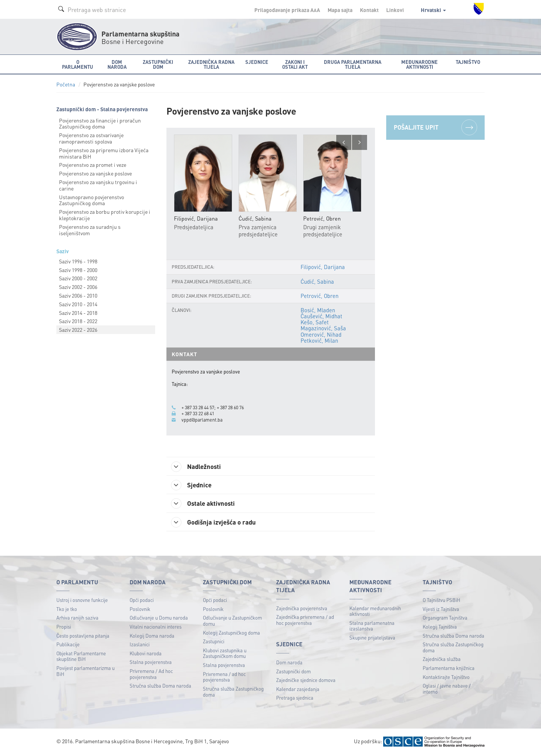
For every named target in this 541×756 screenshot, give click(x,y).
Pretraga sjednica (295, 699)
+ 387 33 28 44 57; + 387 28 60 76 (217, 408)
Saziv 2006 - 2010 (78, 295)
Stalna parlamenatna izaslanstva (372, 627)
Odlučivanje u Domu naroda (159, 619)
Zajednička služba (442, 660)
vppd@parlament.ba (202, 420)
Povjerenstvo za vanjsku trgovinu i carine (98, 185)
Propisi (64, 628)
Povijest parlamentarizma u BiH (85, 672)
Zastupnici (214, 643)
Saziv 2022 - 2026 (78, 330)
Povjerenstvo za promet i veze (93, 165)
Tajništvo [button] (468, 62)
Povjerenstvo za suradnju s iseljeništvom (90, 230)
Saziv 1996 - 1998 (78, 261)
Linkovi (395, 10)
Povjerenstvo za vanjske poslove (95, 173)
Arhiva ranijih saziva (77, 619)
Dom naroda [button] (117, 64)
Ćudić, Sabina (317, 281)
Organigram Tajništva (445, 619)
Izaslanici (140, 646)
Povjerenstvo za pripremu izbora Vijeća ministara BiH (104, 153)
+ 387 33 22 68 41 (200, 414)
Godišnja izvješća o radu (216, 523)
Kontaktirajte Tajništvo (446, 678)
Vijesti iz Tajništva (441, 610)
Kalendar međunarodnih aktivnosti (375, 612)
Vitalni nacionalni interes (156, 628)
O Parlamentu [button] (78, 64)
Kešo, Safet (315, 322)
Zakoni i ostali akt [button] (295, 64)
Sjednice (193, 485)
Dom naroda (289, 663)
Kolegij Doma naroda (152, 637)
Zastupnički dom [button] (158, 64)
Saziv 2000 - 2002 (78, 278)
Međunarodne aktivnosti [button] (419, 64)
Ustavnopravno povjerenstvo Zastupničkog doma (91, 200)
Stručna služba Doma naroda (160, 687)
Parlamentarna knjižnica (449, 669)
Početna (66, 84)
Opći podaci (142, 601)
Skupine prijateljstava (372, 639)
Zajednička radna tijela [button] (211, 64)
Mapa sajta (340, 10)
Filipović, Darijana (323, 267)
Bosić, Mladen (318, 310)
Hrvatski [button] (433, 10)
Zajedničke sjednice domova (306, 681)
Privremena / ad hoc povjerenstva (224, 678)
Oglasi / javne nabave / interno (447, 690)
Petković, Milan (319, 340)
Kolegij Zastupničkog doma (231, 634)
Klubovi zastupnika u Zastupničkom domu (225, 654)
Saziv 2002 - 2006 (78, 287)
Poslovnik (140, 610)
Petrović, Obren (319, 296)
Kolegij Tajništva (440, 628)
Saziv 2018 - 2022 (78, 321)
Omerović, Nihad (321, 334)
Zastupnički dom (293, 672)
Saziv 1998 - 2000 (78, 270)
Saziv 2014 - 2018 (78, 313)
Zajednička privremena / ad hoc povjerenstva (305, 621)
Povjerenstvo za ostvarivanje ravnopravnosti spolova (91, 138)
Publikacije (68, 646)
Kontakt (369, 10)
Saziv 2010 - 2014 (78, 304)
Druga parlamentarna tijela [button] (353, 64)
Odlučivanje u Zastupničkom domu (232, 622)
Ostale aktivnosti (206, 504)
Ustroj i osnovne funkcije (82, 601)
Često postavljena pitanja (83, 637)
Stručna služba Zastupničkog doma (233, 693)
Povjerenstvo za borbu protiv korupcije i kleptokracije (105, 215)
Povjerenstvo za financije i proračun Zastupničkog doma (100, 123)
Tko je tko (67, 610)
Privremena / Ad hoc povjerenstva (151, 675)
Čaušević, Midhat (321, 316)
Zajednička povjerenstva (302, 609)
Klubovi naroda (146, 654)
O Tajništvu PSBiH (441, 601)
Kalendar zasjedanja (298, 690)
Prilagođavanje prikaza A (287, 10)
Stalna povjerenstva (151, 663)
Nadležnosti (199, 467)
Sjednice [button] (257, 62)
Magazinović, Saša (323, 328)
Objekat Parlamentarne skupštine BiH (81, 657)
